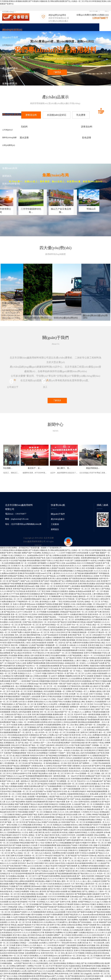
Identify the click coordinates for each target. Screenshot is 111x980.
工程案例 (55, 524)
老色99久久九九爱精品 (48, 979)
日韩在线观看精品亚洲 (27, 976)
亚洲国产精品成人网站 (50, 974)
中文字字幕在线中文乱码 (58, 966)
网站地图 (18, 553)
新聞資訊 (55, 529)
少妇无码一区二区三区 (101, 974)
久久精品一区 (62, 976)
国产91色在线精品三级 (20, 968)
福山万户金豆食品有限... (92, 217)
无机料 (19, 127)
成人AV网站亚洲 (68, 971)
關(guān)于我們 (58, 514)
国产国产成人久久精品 (9, 976)
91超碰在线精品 (75, 966)
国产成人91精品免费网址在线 (92, 963)
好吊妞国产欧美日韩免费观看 (69, 979)
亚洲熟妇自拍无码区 (83, 971)
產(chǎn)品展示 (58, 519)
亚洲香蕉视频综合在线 (100, 971)
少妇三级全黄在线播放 (57, 963)
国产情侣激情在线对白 (77, 976)
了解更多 (57, 72)
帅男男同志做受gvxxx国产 (46, 976)
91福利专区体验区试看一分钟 (97, 976)
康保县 (104, 966)
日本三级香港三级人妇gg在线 (80, 974)
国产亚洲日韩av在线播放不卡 (88, 968)
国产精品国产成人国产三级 (66, 968)
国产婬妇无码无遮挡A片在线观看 (42, 968)
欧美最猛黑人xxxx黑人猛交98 (22, 971)
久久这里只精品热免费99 (90, 979)
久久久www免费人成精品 (52, 971)
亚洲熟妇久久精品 (73, 963)
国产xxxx (38, 971)
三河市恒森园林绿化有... (49, 217)
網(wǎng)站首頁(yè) (12, 30)
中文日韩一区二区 (41, 966)
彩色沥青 (19, 139)
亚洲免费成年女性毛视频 (91, 966)
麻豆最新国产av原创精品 (29, 979)
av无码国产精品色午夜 (23, 963)
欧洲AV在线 (64, 974)
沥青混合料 (55, 127)
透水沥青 (92, 127)
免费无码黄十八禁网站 (25, 966)
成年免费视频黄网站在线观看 (29, 974)
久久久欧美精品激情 (40, 963)
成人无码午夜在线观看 (9, 974)
